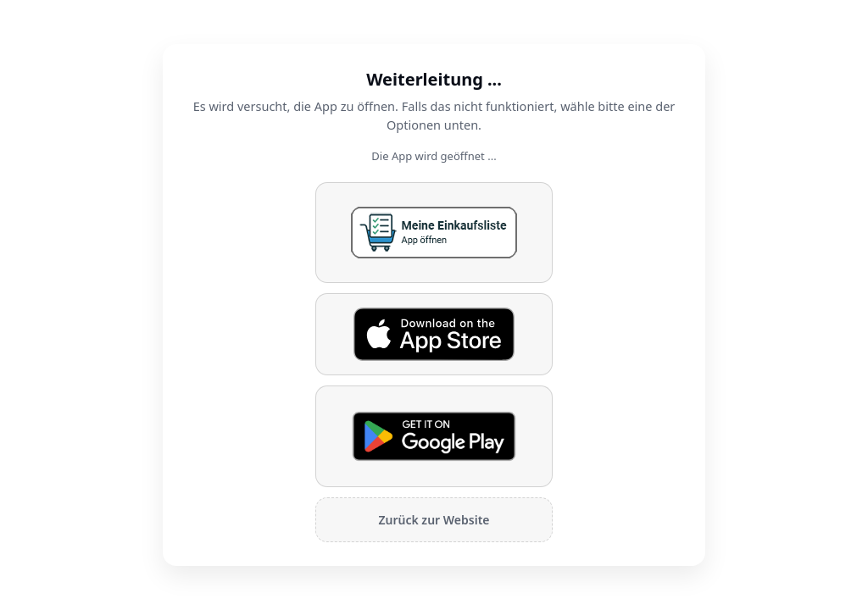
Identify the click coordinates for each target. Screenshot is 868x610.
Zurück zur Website (434, 520)
